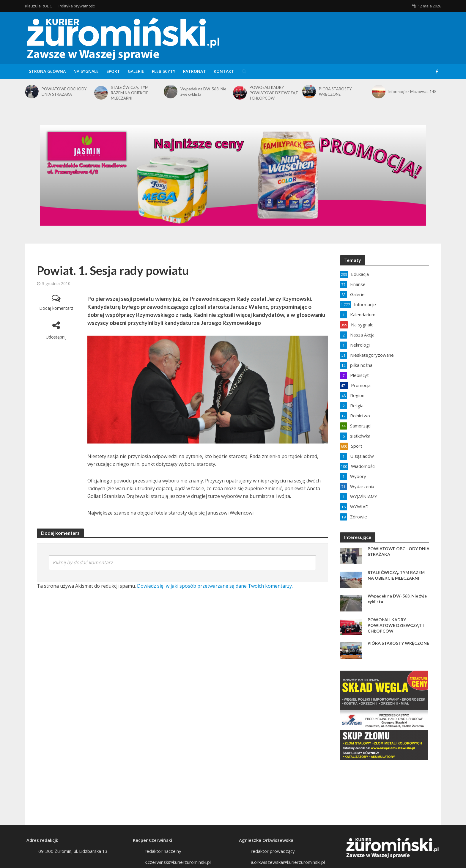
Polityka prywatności (77, 6)
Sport (113, 71)
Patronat (195, 71)
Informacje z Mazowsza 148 (412, 92)
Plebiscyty (164, 71)
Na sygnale (86, 71)
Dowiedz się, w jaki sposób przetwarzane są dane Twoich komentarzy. (215, 586)
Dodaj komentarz (56, 308)
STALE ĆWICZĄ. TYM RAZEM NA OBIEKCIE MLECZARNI (130, 93)
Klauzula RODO (39, 6)
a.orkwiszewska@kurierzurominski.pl (288, 862)
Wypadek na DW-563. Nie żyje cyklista (203, 92)
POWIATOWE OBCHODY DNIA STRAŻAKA (64, 92)
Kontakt (224, 71)
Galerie (136, 71)
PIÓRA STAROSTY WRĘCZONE (335, 92)
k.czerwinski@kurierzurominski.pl (178, 862)
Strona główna (47, 71)
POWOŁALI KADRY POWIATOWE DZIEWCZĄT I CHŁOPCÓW (274, 93)
